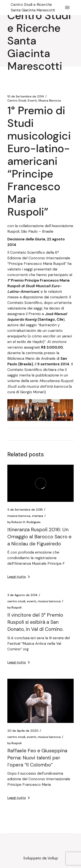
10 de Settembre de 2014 (26, 96)
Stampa (38, 516)
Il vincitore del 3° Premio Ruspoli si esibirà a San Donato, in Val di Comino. (35, 622)
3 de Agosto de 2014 (22, 595)
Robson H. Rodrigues (24, 522)
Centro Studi (17, 100)
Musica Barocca (50, 100)
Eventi (32, 100)
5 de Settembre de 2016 (25, 510)
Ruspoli (14, 607)
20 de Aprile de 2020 (23, 731)
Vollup (53, 858)
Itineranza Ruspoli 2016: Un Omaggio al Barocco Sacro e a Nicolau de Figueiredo (39, 537)
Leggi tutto (18, 577)
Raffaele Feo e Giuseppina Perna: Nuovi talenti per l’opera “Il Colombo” (37, 758)
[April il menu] (67, 8)
